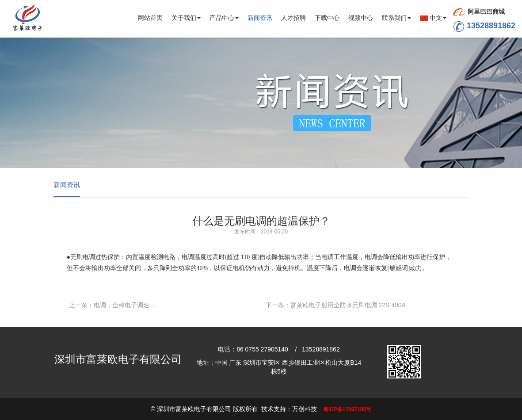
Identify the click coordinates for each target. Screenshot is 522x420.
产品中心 (224, 18)
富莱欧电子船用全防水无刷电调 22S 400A (336, 305)
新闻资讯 (260, 18)
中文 (433, 18)
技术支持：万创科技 (289, 409)
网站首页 (150, 18)
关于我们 (186, 18)
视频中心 (361, 18)
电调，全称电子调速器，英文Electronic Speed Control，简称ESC (115, 305)
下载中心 (327, 18)
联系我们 (396, 18)
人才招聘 (293, 18)
